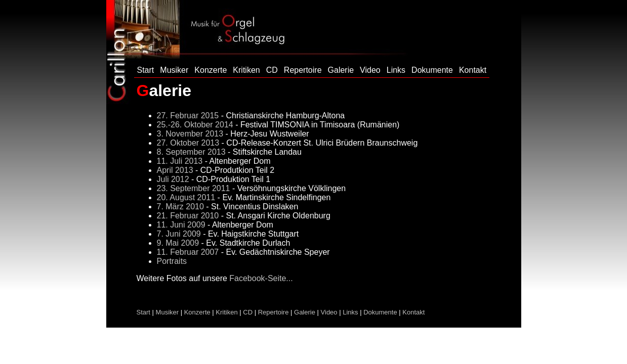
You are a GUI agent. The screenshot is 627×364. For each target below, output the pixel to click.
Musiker (174, 70)
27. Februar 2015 (188, 116)
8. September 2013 (191, 152)
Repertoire (303, 70)
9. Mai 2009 (178, 243)
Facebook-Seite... (261, 278)
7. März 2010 (180, 207)
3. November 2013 (190, 134)
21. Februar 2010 (188, 216)
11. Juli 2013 (180, 161)
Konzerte (211, 70)
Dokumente (432, 70)
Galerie (341, 70)
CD (272, 70)
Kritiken (246, 70)
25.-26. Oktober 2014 (195, 125)
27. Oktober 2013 (188, 143)
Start (146, 70)
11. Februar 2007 (188, 252)
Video (370, 70)
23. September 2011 (194, 188)
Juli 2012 (173, 179)
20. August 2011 (186, 197)
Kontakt (473, 70)
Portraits (172, 261)
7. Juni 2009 (179, 234)
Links (396, 70)
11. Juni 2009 (181, 225)
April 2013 (175, 170)
